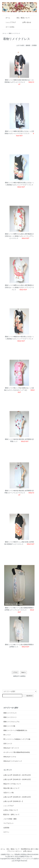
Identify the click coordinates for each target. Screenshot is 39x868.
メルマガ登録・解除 (10, 819)
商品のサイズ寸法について (12, 784)
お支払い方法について (11, 810)
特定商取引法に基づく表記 (30, 849)
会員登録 (6, 828)
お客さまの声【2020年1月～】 (13, 801)
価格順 (28, 45)
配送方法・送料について (11, 814)
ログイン (6, 832)
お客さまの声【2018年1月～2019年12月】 (17, 797)
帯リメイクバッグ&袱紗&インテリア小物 (17, 739)
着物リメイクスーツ (10, 717)
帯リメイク (7, 735)
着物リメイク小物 (9, 726)
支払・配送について (22, 18)
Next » (24, 672)
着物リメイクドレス (14, 33)
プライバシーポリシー (14, 851)
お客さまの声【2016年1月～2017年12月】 (17, 775)
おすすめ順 (20, 45)
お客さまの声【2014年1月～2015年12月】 (17, 779)
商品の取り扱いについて (11, 788)
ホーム (6, 18)
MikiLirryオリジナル (10, 757)
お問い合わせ (25, 22)
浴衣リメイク (8, 744)
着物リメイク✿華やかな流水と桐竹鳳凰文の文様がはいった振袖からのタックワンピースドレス (19, 287)
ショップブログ (9, 22)
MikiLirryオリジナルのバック (13, 761)
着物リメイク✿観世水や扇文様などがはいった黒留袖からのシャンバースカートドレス (19, 339)
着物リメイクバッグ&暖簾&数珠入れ (15, 730)
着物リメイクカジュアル (11, 722)
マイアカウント (9, 823)
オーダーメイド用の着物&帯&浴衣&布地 (17, 752)
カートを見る (8, 27)
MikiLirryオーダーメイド (11, 748)
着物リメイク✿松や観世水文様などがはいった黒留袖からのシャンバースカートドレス (19, 185)
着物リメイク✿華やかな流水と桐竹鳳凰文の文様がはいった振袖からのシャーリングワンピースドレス (19, 236)
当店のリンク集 (9, 793)
